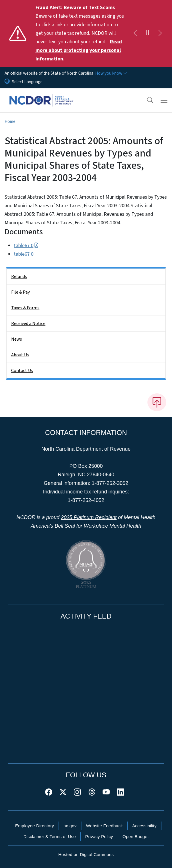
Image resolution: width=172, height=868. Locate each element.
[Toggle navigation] (164, 100)
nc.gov (70, 826)
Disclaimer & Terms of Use (50, 837)
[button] (146, 100)
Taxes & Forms (25, 308)
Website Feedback (104, 826)
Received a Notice (28, 324)
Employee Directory (35, 826)
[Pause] (147, 33)
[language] (27, 82)
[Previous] (135, 33)
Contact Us (22, 371)
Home (10, 121)
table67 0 (26, 246)
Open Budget (136, 837)
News (17, 339)
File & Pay (20, 292)
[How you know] (111, 73)
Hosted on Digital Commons (86, 854)
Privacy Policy (99, 837)
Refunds (19, 277)
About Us (20, 355)
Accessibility (144, 826)
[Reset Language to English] (7, 82)
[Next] (160, 33)
